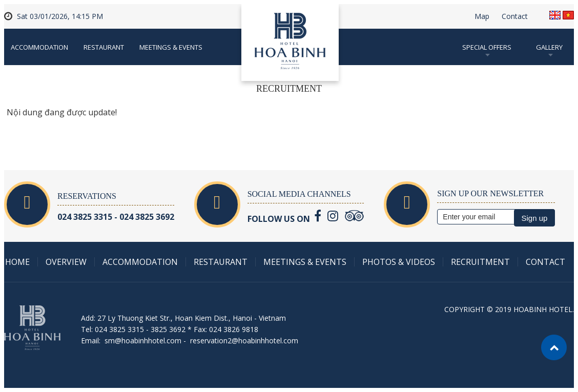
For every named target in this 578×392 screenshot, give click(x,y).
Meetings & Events (171, 47)
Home (17, 262)
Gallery (549, 47)
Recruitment (480, 262)
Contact (515, 16)
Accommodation (39, 47)
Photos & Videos (399, 262)
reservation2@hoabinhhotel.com (244, 341)
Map (482, 16)
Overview (66, 262)
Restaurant (104, 47)
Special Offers (487, 47)
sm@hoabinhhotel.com (143, 341)
